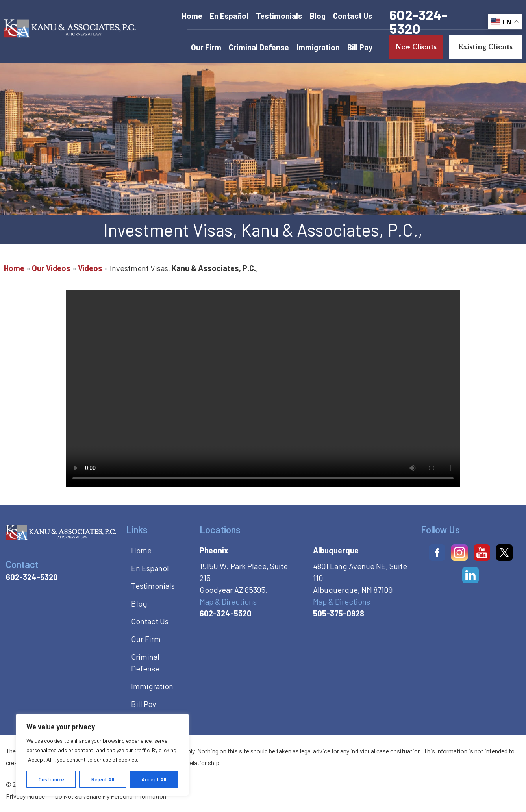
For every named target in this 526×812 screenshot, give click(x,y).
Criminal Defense (259, 47)
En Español (229, 16)
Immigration (318, 47)
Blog (318, 16)
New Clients (416, 47)
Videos (90, 268)
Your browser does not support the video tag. (263, 388)
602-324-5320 (418, 22)
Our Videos (51, 268)
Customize (51, 779)
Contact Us (353, 16)
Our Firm (206, 47)
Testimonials (279, 16)
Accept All (154, 779)
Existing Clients (485, 47)
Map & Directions (228, 601)
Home (192, 16)
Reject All (103, 779)
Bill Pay (360, 47)
